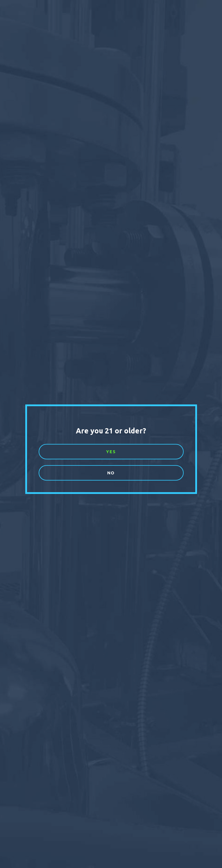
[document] (111, 434)
